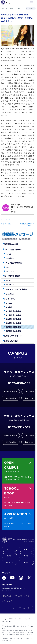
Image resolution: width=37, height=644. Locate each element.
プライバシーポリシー (23, 596)
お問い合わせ (7, 596)
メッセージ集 (7, 220)
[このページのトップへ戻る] (31, 608)
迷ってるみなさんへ (8, 224)
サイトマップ (7, 601)
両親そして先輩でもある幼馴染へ (26, 225)
